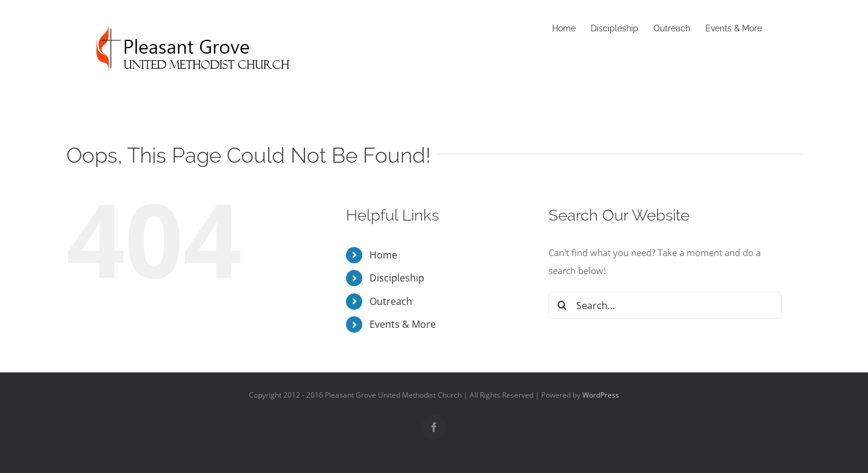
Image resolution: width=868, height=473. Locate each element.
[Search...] (665, 305)
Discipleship (397, 278)
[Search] (562, 305)
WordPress (601, 395)
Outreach (391, 301)
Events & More (403, 324)
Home (383, 255)
